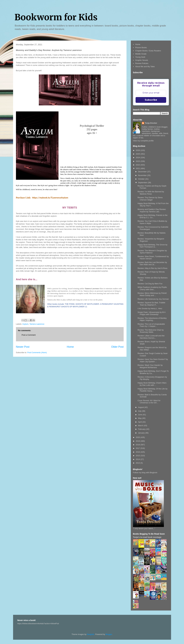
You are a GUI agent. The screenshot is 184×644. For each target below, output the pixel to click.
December (143, 172)
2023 (138, 161)
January (142, 433)
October (142, 179)
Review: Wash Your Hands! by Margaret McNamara (150, 366)
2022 (138, 165)
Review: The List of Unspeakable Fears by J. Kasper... (151, 325)
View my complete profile (143, 141)
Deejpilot (91, 634)
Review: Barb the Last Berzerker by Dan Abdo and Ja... (152, 263)
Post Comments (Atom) (37, 352)
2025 (138, 154)
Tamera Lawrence (37, 324)
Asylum (25, 324)
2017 (138, 448)
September (143, 183)
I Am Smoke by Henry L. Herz (150, 308)
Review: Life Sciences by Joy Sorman (153, 299)
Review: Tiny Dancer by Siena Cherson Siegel (150, 199)
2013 (138, 463)
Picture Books (141, 48)
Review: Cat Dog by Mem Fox (150, 284)
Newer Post (23, 347)
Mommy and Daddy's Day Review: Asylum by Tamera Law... (152, 210)
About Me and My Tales (145, 66)
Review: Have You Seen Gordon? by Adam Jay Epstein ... (153, 360)
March (141, 426)
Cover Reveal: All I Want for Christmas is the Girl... (149, 402)
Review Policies (142, 63)
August (141, 407)
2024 (138, 158)
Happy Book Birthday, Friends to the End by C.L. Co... (153, 216)
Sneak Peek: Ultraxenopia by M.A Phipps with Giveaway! (152, 313)
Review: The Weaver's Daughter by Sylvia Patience (152, 252)
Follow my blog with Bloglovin (145, 473)
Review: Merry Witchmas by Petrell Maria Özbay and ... (152, 294)
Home (70, 347)
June (140, 415)
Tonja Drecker (151, 123)
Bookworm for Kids (56, 17)
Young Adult (140, 57)
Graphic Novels (142, 60)
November (143, 175)
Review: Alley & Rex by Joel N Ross (152, 268)
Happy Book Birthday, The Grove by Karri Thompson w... (152, 246)
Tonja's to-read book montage (147, 537)
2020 (138, 437)
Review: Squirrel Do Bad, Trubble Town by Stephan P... (151, 304)
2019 (138, 441)
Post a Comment (29, 335)
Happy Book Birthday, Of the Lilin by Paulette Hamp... (153, 390)
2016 (138, 452)
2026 (138, 150)
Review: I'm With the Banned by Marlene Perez (151, 193)
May (140, 418)
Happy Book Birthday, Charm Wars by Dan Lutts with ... (152, 384)
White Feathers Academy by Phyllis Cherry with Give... (152, 288)
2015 (138, 456)
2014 (138, 459)
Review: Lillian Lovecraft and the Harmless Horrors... (151, 337)
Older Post (117, 347)
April (140, 422)
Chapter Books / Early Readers (148, 51)
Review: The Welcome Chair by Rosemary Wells (151, 331)
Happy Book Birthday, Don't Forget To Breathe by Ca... (153, 372)
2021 (138, 168)
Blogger (109, 634)
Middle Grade (141, 54)
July (140, 411)
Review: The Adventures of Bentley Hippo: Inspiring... (152, 319)
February (142, 429)
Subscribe (151, 100)
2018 (138, 445)
